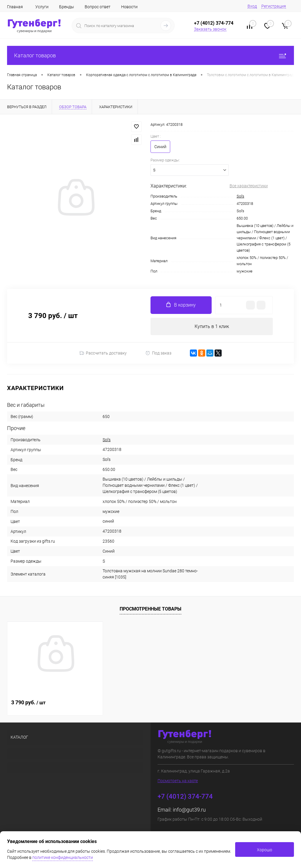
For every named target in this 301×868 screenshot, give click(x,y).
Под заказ (158, 353)
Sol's (240, 196)
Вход (252, 6)
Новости (129, 7)
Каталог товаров (150, 55)
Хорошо (265, 850)
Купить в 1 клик (212, 326)
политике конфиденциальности (63, 857)
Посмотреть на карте (178, 781)
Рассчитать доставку (103, 353)
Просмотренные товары (150, 609)
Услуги (42, 7)
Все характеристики (249, 186)
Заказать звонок (210, 29)
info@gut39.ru (189, 810)
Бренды (67, 7)
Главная (15, 7)
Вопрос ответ (98, 7)
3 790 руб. (28, 703)
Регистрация (274, 6)
